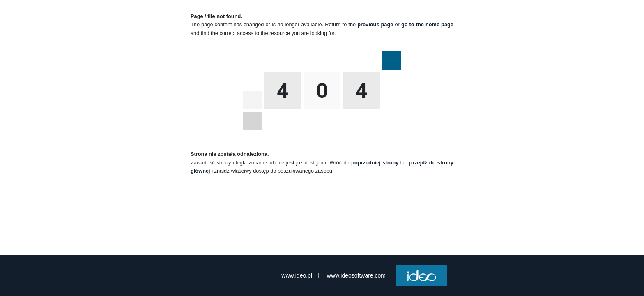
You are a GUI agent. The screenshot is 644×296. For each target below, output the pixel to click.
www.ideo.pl (297, 275)
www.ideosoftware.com (356, 275)
